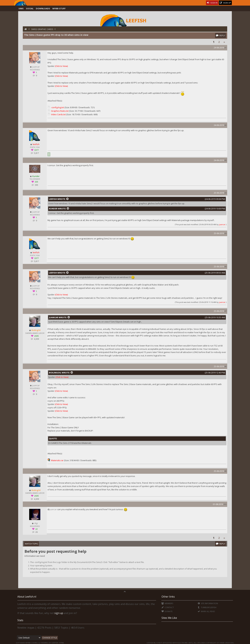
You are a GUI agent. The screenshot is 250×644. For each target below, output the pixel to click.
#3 (226, 160)
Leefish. (55, 643)
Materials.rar (57, 460)
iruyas (31, 628)
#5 (226, 233)
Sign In (212, 3)
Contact (167, 607)
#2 (226, 125)
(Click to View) (61, 66)
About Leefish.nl (27, 597)
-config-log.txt (57, 107)
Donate (167, 611)
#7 (226, 311)
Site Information (208, 603)
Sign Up (225, 3)
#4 (226, 193)
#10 (225, 504)
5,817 (36, 153)
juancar (222, 224)
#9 (226, 471)
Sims (21, 8)
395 (36, 185)
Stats (20, 620)
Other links (168, 597)
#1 (226, 48)
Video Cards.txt (58, 114)
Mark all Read (206, 611)
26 (36, 532)
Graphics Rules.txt (60, 111)
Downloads (43, 8)
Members (167, 603)
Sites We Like (169, 618)
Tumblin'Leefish (207, 607)
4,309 (36, 339)
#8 (226, 366)
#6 (226, 267)
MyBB (28, 643)
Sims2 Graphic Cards (42, 29)
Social (30, 8)
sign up (59, 613)
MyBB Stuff (59, 8)
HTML (61, 643)
